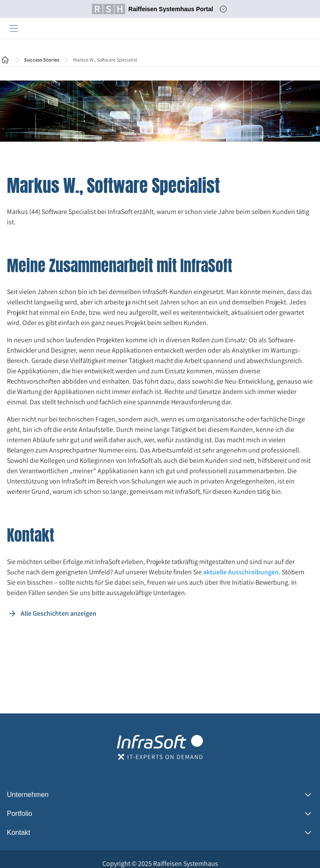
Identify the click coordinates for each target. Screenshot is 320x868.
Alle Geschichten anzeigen (52, 614)
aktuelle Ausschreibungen (241, 572)
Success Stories (42, 60)
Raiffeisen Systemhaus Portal (152, 9)
